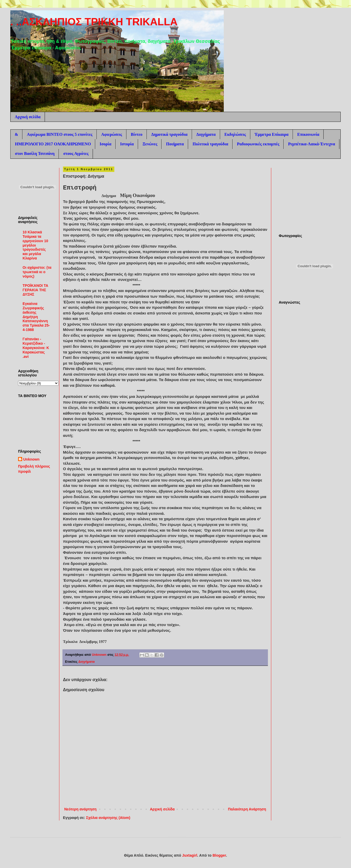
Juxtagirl (190, 855)
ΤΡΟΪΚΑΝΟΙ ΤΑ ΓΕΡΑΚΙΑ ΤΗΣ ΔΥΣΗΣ (35, 290)
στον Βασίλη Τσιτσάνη (35, 153)
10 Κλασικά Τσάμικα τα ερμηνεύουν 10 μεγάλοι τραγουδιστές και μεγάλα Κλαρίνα (35, 245)
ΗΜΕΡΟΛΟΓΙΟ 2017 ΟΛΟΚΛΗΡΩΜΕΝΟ (53, 144)
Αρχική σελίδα (28, 117)
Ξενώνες (150, 144)
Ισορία (105, 144)
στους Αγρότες (76, 153)
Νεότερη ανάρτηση (80, 809)
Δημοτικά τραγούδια (169, 134)
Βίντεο (137, 134)
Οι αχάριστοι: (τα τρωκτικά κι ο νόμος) (37, 272)
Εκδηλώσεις (235, 134)
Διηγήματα (206, 134)
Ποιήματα (175, 144)
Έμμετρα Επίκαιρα (272, 134)
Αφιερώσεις (112, 134)
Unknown (31, 459)
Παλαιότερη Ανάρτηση (247, 809)
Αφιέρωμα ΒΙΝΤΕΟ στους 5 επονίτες (60, 134)
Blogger (219, 855)
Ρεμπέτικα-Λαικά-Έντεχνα (312, 144)
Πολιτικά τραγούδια (210, 144)
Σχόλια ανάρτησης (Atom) (108, 818)
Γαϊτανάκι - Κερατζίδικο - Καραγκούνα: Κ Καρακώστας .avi (36, 348)
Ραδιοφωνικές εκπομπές (258, 144)
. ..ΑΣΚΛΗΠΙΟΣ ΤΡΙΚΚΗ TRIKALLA (94, 22)
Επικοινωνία (308, 134)
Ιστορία (127, 144)
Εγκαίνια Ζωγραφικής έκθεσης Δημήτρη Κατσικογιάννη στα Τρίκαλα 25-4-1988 (36, 317)
